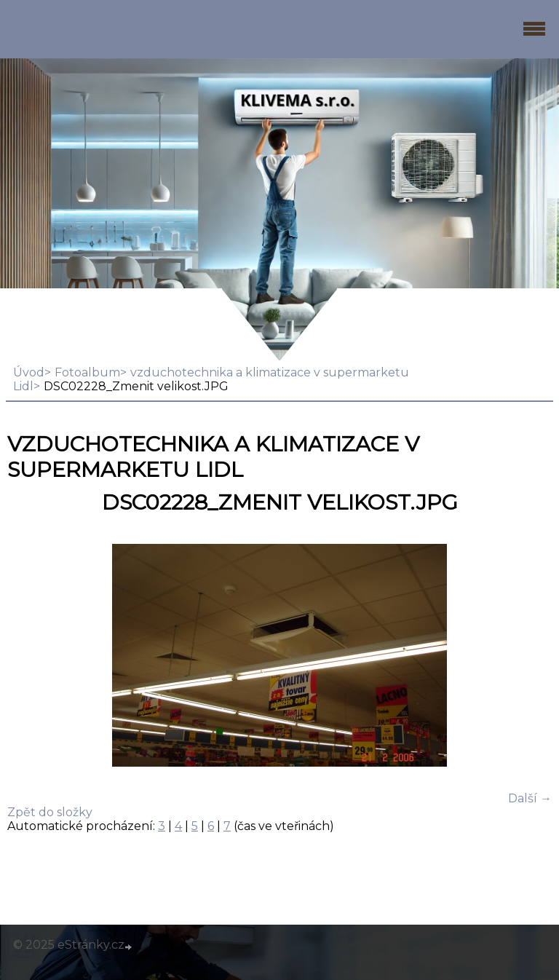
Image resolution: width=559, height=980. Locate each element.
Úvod (29, 372)
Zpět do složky (50, 812)
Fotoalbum (87, 372)
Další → (530, 798)
